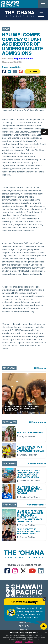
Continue (18, 642)
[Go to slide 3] (24, 412)
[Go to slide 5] (28, 412)
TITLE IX (24, 630)
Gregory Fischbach (23, 59)
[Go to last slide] (5, 393)
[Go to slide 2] (22, 412)
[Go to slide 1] (20, 412)
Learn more (29, 642)
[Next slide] (43, 393)
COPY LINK (33, 71)
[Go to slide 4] (26, 412)
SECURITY (24, 626)
